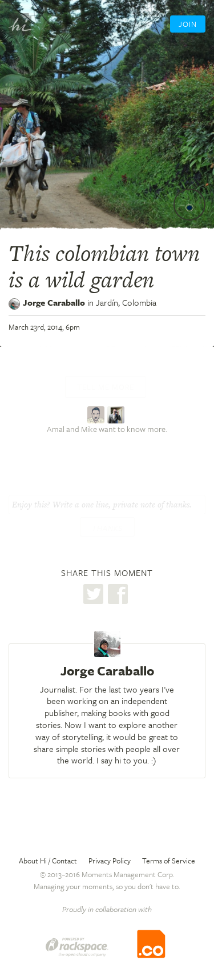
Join (188, 24)
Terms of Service (169, 861)
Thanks (107, 528)
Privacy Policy (110, 861)
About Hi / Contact (48, 861)
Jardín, (126, 302)
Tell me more (106, 387)
